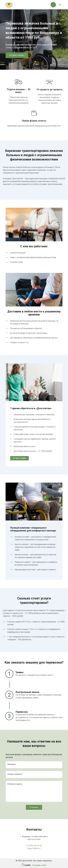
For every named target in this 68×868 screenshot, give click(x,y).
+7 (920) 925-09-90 (34, 846)
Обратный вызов (53, 5)
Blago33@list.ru (34, 848)
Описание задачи (15, 784)
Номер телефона (15, 774)
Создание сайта (39, 865)
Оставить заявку (17, 55)
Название (11, 764)
